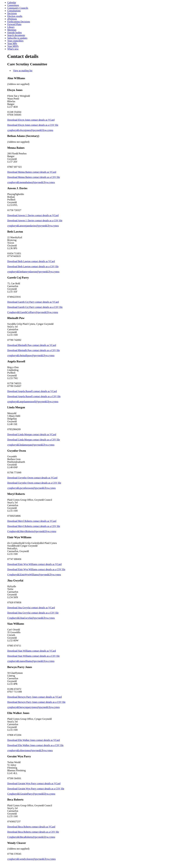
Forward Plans (14, 24)
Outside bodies (15, 33)
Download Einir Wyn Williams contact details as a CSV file (36, 569)
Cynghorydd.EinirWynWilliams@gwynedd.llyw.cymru (34, 575)
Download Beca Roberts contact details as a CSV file (33, 832)
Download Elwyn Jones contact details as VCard (31, 120)
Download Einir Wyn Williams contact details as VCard (34, 564)
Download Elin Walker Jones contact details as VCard (33, 740)
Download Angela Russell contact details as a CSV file (34, 396)
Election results (15, 16)
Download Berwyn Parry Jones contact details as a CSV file (36, 702)
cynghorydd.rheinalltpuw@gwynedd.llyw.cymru (31, 355)
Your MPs (12, 43)
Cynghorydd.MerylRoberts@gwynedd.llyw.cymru (32, 531)
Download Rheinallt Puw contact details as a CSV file (33, 350)
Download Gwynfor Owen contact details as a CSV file (34, 483)
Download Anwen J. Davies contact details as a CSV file (35, 221)
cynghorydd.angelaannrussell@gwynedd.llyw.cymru (33, 402)
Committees (13, 5)
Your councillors (15, 41)
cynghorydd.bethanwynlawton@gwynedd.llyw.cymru (33, 272)
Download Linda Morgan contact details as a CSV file (34, 440)
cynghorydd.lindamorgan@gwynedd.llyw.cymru (31, 445)
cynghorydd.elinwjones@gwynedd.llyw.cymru (30, 750)
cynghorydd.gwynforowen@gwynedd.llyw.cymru (31, 488)
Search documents (16, 35)
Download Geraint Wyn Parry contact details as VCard (34, 783)
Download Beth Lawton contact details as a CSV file (33, 266)
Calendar (12, 3)
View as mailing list (23, 71)
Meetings (12, 30)
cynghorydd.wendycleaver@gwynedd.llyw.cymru (31, 859)
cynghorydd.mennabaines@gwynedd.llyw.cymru (31, 182)
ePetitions (12, 19)
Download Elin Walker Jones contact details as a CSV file (35, 745)
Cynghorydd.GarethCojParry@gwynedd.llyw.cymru (33, 312)
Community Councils (18, 8)
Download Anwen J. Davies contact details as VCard (33, 215)
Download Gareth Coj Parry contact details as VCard (33, 302)
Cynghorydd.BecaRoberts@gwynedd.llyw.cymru (31, 837)
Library (11, 27)
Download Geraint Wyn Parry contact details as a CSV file (36, 789)
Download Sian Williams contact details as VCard (32, 651)
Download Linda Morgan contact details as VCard (32, 434)
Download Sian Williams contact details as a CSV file (33, 656)
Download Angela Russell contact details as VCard (32, 391)
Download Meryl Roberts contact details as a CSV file (34, 526)
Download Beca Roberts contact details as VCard (31, 827)
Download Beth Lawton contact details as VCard (31, 261)
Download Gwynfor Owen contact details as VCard (32, 478)
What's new (13, 49)
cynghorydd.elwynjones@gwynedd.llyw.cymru (30, 130)
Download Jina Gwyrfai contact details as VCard (31, 608)
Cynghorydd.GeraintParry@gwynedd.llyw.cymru (31, 794)
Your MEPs (13, 46)
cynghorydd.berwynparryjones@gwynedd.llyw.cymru (33, 707)
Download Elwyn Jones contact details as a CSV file (33, 125)
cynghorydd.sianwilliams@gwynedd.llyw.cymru (31, 661)
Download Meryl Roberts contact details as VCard (32, 521)
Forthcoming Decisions (19, 22)
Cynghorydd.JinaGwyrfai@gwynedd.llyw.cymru (31, 618)
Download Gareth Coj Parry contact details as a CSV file (35, 307)
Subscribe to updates (17, 38)
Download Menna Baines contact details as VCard (32, 172)
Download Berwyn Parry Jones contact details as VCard (34, 697)
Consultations (14, 11)
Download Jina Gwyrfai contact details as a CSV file (33, 613)
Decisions (12, 13)
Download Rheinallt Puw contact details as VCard (32, 345)
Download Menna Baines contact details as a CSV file (34, 177)
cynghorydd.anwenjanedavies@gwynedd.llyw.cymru (33, 226)
